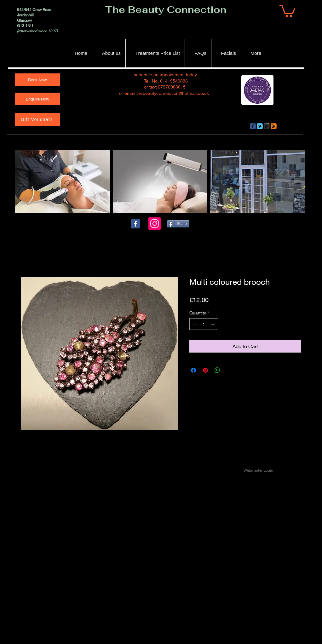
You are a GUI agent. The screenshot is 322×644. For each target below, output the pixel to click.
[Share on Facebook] (193, 370)
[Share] (178, 224)
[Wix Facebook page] (135, 224)
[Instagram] (155, 224)
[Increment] (213, 324)
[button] (287, 10)
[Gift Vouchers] (37, 119)
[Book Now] (37, 80)
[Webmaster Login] (258, 470)
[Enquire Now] (37, 99)
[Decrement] (194, 324)
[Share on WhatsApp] (217, 370)
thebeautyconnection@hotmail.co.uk (173, 93)
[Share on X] (229, 370)
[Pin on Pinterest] (205, 370)
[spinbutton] (204, 324)
